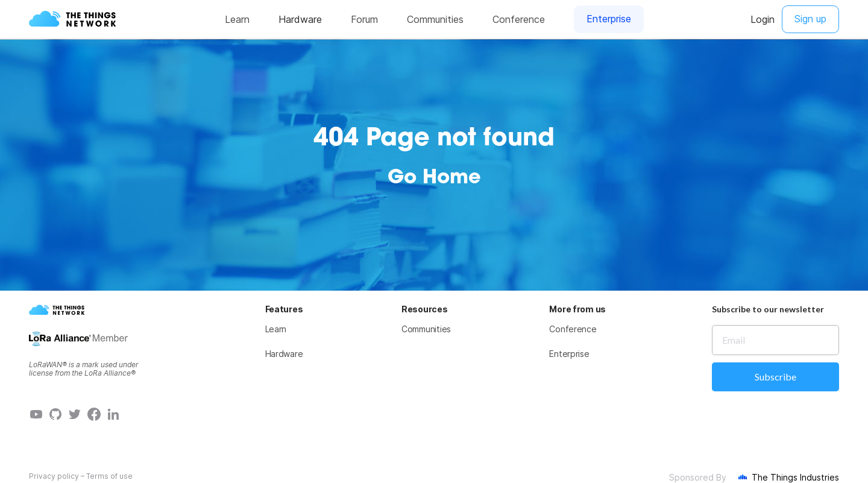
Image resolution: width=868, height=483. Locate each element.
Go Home (434, 178)
